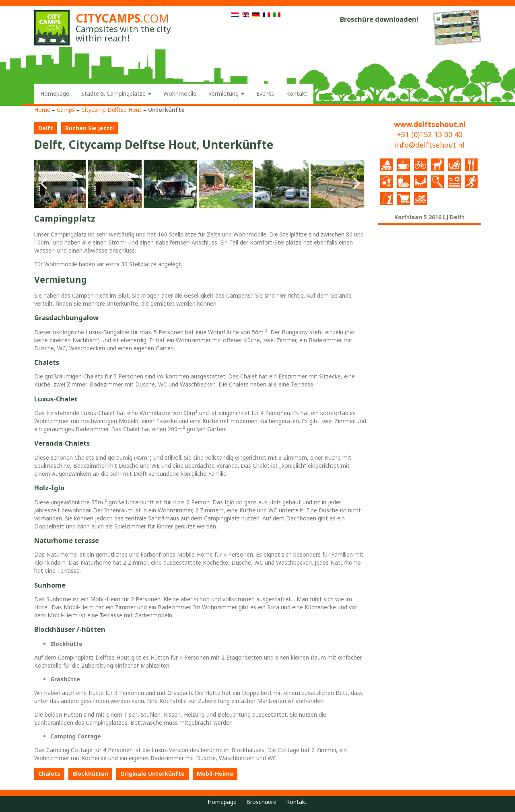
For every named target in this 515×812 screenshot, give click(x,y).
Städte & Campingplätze (116, 94)
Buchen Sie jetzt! (90, 128)
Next (356, 184)
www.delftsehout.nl (430, 124)
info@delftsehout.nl (430, 145)
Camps (66, 110)
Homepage (55, 94)
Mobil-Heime (215, 774)
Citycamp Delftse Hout (111, 110)
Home (42, 110)
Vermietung (226, 94)
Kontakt (297, 94)
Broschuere (261, 802)
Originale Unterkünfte (152, 774)
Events (265, 94)
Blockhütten (90, 774)
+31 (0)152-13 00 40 (430, 134)
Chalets (49, 774)
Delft (46, 128)
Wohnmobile (180, 94)
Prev (45, 184)
